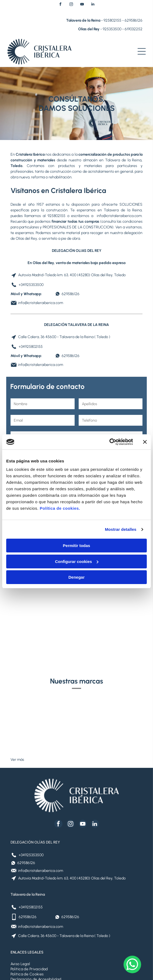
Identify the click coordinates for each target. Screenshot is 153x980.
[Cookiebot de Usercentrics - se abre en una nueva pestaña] (109, 421)
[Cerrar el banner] (145, 421)
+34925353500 (31, 285)
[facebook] (60, 5)
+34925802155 (31, 347)
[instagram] (71, 5)
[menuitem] (77, 921)
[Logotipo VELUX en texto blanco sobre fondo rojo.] (109, 681)
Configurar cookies (77, 540)
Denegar (76, 556)
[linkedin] (93, 5)
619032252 (134, 29)
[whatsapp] (132, 965)
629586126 (134, 20)
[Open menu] (142, 51)
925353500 (112, 29)
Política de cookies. (60, 487)
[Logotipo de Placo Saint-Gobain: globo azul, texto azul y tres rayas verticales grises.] (44, 681)
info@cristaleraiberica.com (119, 216)
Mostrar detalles (121, 508)
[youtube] (82, 5)
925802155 (112, 20)
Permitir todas (77, 524)
